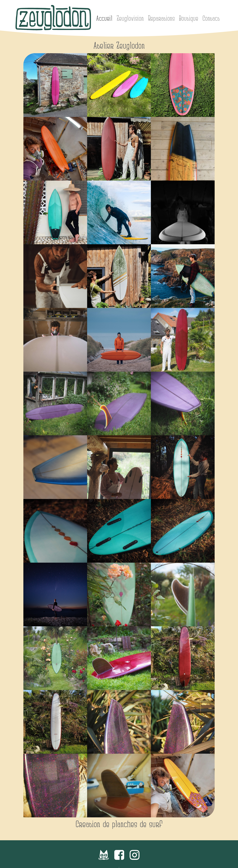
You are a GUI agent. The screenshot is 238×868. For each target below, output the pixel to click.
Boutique (189, 19)
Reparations (161, 19)
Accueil (104, 19)
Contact (211, 19)
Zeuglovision (130, 19)
